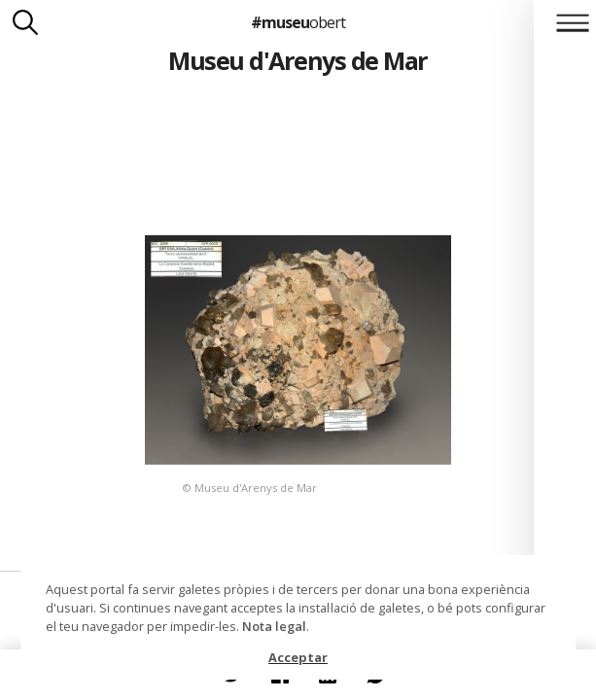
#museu (298, 22)
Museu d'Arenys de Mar (298, 60)
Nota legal (274, 626)
